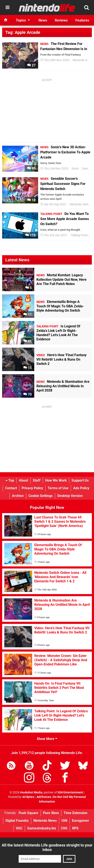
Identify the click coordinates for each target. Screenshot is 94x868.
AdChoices (44, 797)
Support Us (80, 480)
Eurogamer (81, 821)
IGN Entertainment (70, 792)
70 (28, 394)
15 (28, 368)
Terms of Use (58, 488)
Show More (47, 739)
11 (28, 315)
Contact (11, 488)
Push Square (28, 813)
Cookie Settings (41, 496)
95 (31, 168)
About (23, 480)
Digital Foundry (17, 821)
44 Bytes (28, 797)
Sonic (75, 169)
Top (10, 480)
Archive (18, 496)
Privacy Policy (32, 488)
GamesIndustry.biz (42, 828)
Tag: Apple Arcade (23, 32)
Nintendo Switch (81, 204)
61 (28, 341)
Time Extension (75, 813)
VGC (19, 828)
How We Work (56, 480)
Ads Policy (81, 488)
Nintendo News (45, 821)
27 (31, 65)
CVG (64, 828)
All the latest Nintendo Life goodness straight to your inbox (47, 847)
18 (31, 200)
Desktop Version (70, 496)
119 (30, 235)
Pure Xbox (51, 813)
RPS (75, 828)
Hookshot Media (31, 792)
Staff (37, 480)
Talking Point (79, 235)
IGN (64, 821)
